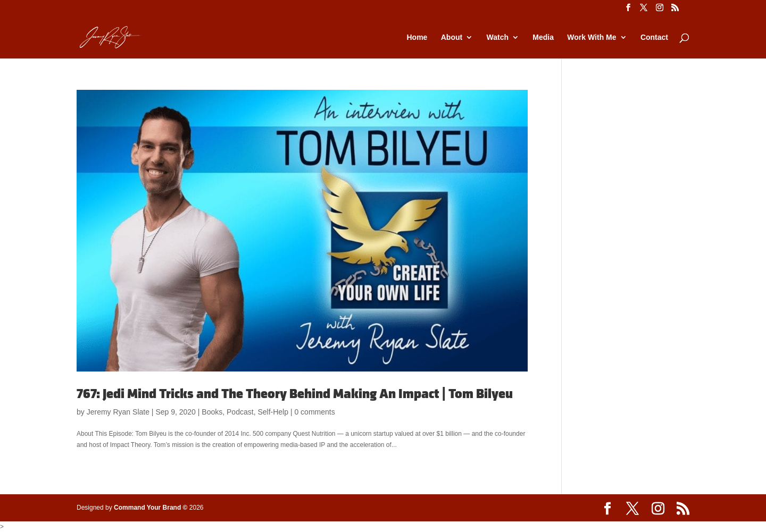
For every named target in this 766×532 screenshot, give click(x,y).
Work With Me (592, 37)
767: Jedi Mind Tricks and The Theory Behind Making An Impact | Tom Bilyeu (295, 394)
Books (212, 412)
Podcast (240, 412)
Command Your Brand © (151, 508)
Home (417, 37)
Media (543, 37)
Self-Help (273, 412)
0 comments (314, 412)
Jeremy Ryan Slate (118, 412)
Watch (498, 37)
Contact (654, 37)
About (452, 37)
